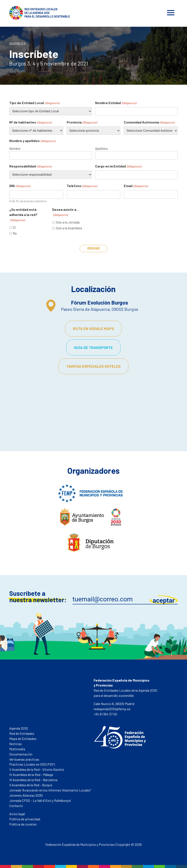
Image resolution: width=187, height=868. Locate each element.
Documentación (21, 754)
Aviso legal (17, 814)
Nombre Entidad (116, 103)
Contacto (16, 806)
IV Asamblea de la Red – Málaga (31, 775)
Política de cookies (23, 824)
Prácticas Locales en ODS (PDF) (32, 764)
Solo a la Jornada (68, 222)
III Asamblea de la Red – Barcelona (33, 780)
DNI (20, 186)
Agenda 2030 (19, 728)
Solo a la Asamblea (69, 228)
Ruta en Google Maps (93, 328)
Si (14, 227)
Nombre (15, 149)
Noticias (16, 744)
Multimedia (17, 749)
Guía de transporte (93, 347)
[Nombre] (50, 156)
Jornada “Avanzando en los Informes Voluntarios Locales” (50, 790)
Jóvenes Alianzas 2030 (26, 795)
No (15, 233)
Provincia (82, 122)
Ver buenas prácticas (24, 759)
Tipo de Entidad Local (34, 103)
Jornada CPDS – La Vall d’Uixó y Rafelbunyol (40, 800)
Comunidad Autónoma (149, 122)
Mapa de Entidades (23, 739)
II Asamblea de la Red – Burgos (31, 785)
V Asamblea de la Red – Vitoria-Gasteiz (37, 769)
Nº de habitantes (30, 122)
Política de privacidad (25, 819)
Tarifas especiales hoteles (93, 366)
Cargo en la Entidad (118, 166)
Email (136, 186)
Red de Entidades (22, 733)
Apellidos (101, 149)
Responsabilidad (30, 166)
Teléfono (82, 186)
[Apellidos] (136, 156)
